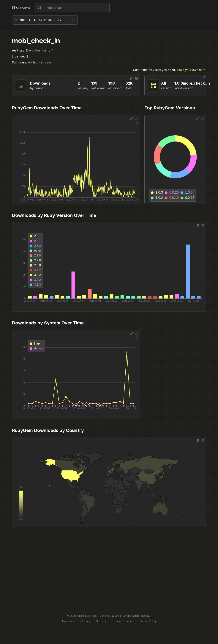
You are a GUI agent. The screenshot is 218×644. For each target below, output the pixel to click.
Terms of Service (123, 621)
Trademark (68, 621)
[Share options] (132, 78)
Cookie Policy (148, 621)
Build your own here (191, 70)
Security (101, 621)
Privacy (86, 621)
